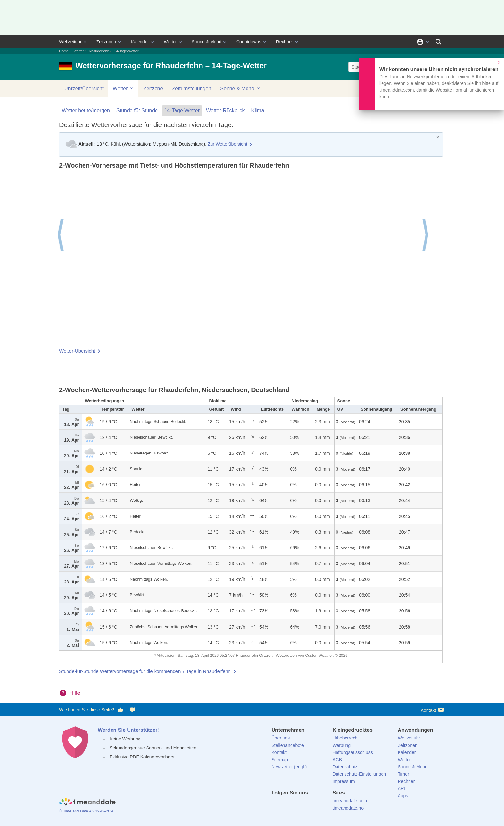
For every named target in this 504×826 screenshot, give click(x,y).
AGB (337, 760)
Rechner (285, 42)
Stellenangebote (288, 745)
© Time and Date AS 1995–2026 (87, 811)
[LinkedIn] (298, 804)
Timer (403, 774)
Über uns (281, 738)
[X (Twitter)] (287, 804)
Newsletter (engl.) (289, 767)
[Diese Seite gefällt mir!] (121, 710)
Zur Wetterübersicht (227, 144)
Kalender (140, 42)
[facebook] (276, 804)
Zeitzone (153, 89)
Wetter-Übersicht (77, 351)
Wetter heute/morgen (86, 110)
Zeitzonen (106, 42)
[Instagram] (309, 804)
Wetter (170, 42)
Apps (403, 796)
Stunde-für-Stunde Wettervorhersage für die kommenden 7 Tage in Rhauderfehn (145, 671)
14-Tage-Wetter (182, 110)
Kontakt (433, 710)
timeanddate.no (348, 808)
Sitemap (280, 760)
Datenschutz (345, 767)
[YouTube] (320, 804)
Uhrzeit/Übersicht (84, 89)
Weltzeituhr (70, 42)
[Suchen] (438, 42)
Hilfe (75, 693)
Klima (258, 110)
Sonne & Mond (207, 42)
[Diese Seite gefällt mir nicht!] (132, 710)
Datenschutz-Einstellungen (359, 774)
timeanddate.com (350, 801)
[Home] (87, 803)
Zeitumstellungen (192, 89)
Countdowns (249, 42)
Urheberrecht (346, 738)
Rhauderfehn (99, 51)
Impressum (343, 781)
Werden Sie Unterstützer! (128, 730)
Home (64, 51)
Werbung (342, 745)
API (401, 788)
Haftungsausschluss (352, 752)
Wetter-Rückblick (225, 110)
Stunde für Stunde (137, 110)
